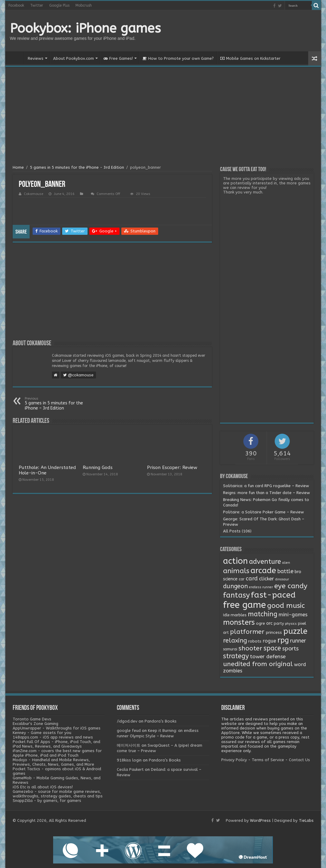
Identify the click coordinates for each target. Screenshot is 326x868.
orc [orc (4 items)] (269, 623)
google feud (129, 731)
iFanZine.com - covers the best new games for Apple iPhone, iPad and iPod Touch (57, 753)
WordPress (260, 820)
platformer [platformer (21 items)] (247, 632)
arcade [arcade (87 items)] (263, 571)
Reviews (36, 58)
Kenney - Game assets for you (42, 733)
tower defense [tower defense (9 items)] (268, 657)
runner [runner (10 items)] (298, 641)
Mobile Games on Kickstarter (250, 58)
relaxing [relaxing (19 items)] (235, 640)
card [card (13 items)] (252, 579)
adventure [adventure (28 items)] (265, 562)
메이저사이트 (129, 745)
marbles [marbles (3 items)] (239, 615)
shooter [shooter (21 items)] (250, 648)
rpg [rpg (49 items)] (283, 640)
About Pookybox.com (74, 58)
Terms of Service (268, 760)
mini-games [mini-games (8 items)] (293, 614)
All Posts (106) (237, 531)
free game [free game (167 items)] (245, 605)
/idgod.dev (127, 721)
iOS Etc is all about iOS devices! (43, 787)
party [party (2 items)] (279, 624)
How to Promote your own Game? (178, 58)
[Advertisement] (163, 117)
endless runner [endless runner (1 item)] (261, 587)
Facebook (16, 5)
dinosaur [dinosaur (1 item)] (282, 579)
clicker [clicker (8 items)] (267, 579)
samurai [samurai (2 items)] (230, 649)
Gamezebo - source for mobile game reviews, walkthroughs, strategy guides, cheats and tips (58, 794)
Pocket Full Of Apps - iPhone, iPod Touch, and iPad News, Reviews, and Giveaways (56, 744)
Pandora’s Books (161, 721)
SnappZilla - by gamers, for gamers (47, 801)
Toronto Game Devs (32, 719)
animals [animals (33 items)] (236, 571)
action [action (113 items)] (235, 561)
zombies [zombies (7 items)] (233, 671)
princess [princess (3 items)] (274, 633)
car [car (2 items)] (242, 579)
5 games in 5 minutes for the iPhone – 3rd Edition (56, 404)
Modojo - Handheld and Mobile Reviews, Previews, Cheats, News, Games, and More (53, 762)
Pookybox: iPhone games (85, 28)
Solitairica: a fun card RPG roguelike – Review (266, 486)
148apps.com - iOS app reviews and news (53, 737)
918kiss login (129, 760)
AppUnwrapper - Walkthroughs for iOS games (57, 728)
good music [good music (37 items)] (286, 606)
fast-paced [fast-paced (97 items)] (273, 595)
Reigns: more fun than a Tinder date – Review (267, 493)
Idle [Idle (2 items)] (226, 615)
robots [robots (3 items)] (255, 641)
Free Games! (118, 58)
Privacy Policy (234, 760)
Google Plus (59, 5)
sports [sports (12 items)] (290, 649)
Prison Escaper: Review (172, 468)
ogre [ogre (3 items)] (260, 624)
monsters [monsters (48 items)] (239, 622)
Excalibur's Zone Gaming (35, 724)
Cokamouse (34, 194)
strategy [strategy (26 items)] (236, 656)
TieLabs (306, 820)
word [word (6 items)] (300, 664)
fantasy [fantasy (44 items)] (236, 595)
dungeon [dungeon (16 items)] (235, 586)
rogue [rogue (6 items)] (269, 641)
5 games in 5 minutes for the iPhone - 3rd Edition (77, 167)
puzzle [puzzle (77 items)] (295, 631)
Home (16, 58)
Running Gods (98, 468)
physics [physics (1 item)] (291, 624)
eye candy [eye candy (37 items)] (291, 586)
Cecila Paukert (130, 769)
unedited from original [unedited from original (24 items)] (258, 664)
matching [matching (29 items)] (263, 614)
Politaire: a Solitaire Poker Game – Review (264, 512)
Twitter (37, 5)
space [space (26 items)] (272, 648)
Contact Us (299, 760)
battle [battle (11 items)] (285, 571)
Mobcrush (84, 5)
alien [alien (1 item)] (286, 563)
